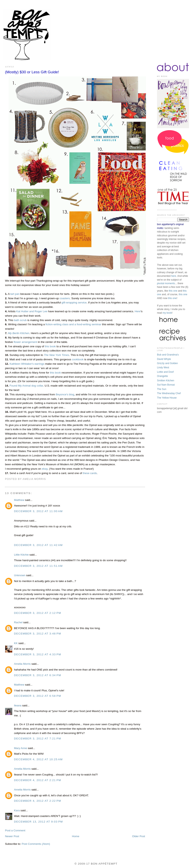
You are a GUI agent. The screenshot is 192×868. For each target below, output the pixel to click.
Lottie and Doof (165, 372)
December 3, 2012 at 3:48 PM (37, 634)
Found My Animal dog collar (26, 386)
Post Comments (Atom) (36, 844)
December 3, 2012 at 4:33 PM (37, 654)
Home (76, 836)
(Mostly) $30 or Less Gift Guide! (32, 72)
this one (173, 291)
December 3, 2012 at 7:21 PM (37, 739)
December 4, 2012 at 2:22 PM (37, 801)
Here (138, 311)
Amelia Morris (22, 664)
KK (16, 643)
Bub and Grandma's (168, 355)
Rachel (18, 622)
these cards (90, 473)
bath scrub (20, 320)
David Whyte (164, 359)
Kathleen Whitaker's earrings (27, 364)
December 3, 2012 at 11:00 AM (38, 511)
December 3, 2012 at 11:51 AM (38, 566)
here (174, 276)
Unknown (20, 575)
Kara (17, 810)
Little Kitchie (21, 555)
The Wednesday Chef (169, 393)
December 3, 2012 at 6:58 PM (37, 696)
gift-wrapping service (74, 303)
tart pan (15, 294)
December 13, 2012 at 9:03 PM (38, 822)
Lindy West (163, 368)
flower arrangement (25, 342)
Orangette (162, 376)
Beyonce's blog (65, 394)
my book (167, 313)
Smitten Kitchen (166, 381)
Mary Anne (20, 748)
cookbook (78, 359)
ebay (45, 469)
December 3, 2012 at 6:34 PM (37, 675)
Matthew (19, 500)
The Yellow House (167, 398)
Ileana (18, 705)
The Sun (162, 389)
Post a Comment (15, 830)
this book (50, 346)
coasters (65, 298)
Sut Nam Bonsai (166, 385)
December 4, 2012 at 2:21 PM (37, 780)
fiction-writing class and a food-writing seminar (73, 324)
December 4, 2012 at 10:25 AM (38, 759)
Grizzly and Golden (167, 363)
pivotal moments (166, 283)
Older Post (139, 836)
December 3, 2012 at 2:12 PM (37, 613)
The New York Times (56, 355)
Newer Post (12, 836)
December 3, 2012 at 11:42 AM (38, 545)
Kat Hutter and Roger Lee (32, 311)
